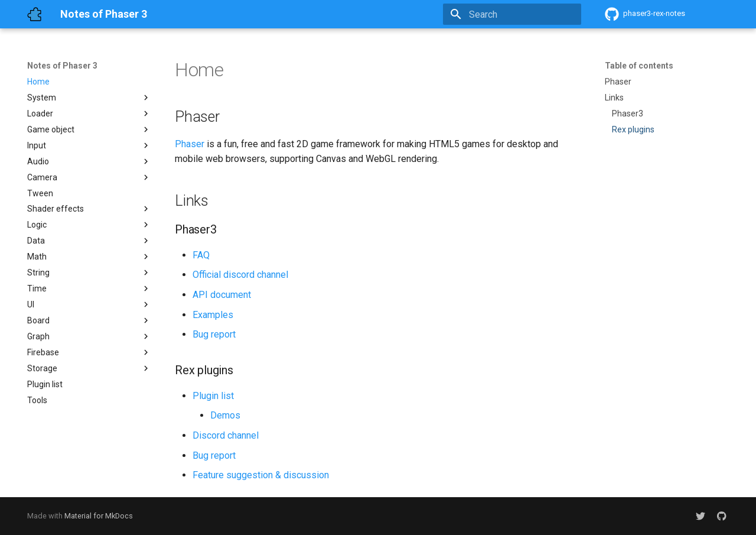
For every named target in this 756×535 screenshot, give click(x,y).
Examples (213, 315)
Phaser (190, 144)
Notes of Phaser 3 (62, 66)
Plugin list (213, 396)
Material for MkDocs (99, 516)
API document (222, 295)
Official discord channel (240, 275)
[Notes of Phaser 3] (34, 14)
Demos (225, 415)
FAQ (201, 255)
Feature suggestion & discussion (261, 475)
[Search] (512, 14)
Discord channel (226, 435)
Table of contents (639, 66)
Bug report (214, 334)
